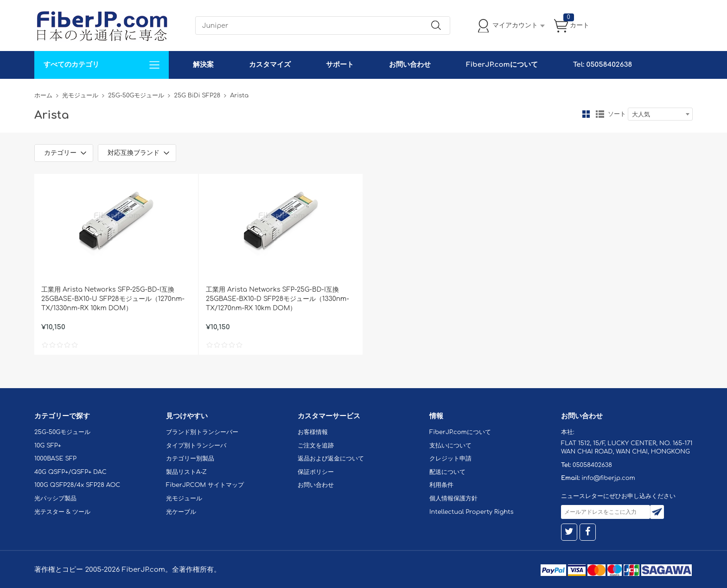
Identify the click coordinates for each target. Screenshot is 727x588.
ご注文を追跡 (316, 446)
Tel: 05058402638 (603, 65)
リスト (600, 114)
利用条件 (441, 485)
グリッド (586, 114)
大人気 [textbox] (641, 115)
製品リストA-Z (186, 472)
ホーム (43, 96)
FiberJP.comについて (502, 65)
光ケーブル (181, 512)
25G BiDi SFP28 (197, 96)
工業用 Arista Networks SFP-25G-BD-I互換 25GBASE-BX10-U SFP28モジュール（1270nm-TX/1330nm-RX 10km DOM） (113, 299)
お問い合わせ (410, 65)
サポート (340, 65)
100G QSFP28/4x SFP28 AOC (77, 485)
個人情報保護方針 (453, 499)
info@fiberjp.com (608, 478)
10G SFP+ (48, 446)
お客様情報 (313, 432)
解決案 (203, 65)
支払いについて (450, 446)
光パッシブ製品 (55, 499)
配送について (447, 472)
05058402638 (592, 465)
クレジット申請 (450, 459)
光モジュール (80, 96)
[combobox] (660, 114)
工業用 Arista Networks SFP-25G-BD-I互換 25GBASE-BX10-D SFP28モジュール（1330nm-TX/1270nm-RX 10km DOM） (277, 299)
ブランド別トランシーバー (202, 432)
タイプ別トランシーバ (196, 446)
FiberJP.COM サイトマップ (205, 485)
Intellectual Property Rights (471, 512)
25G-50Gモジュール (136, 96)
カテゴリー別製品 (190, 459)
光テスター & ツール (62, 512)
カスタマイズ (270, 65)
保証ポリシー (316, 472)
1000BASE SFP (55, 459)
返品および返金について (331, 459)
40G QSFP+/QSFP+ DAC (70, 472)
